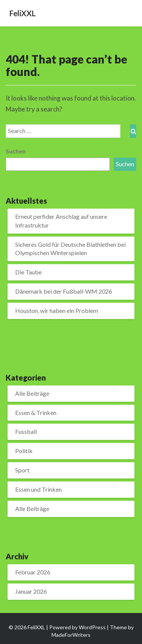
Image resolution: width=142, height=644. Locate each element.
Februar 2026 (33, 572)
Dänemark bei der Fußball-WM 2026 (64, 291)
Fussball (26, 431)
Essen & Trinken (36, 413)
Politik (24, 451)
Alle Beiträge (32, 393)
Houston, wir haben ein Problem (57, 310)
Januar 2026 (31, 591)
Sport (22, 470)
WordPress (92, 627)
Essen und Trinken (38, 489)
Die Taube (28, 272)
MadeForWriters (71, 635)
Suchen (16, 151)
